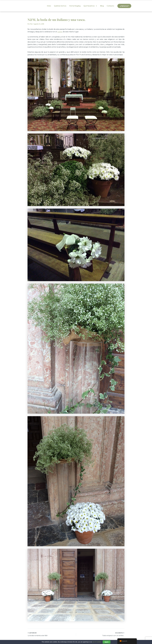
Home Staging (75, 6)
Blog (102, 6)
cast (59, 32)
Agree (107, 642)
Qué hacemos (90, 6)
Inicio (49, 6)
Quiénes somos (60, 6)
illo (62, 32)
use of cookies (97, 642)
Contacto (110, 6)
